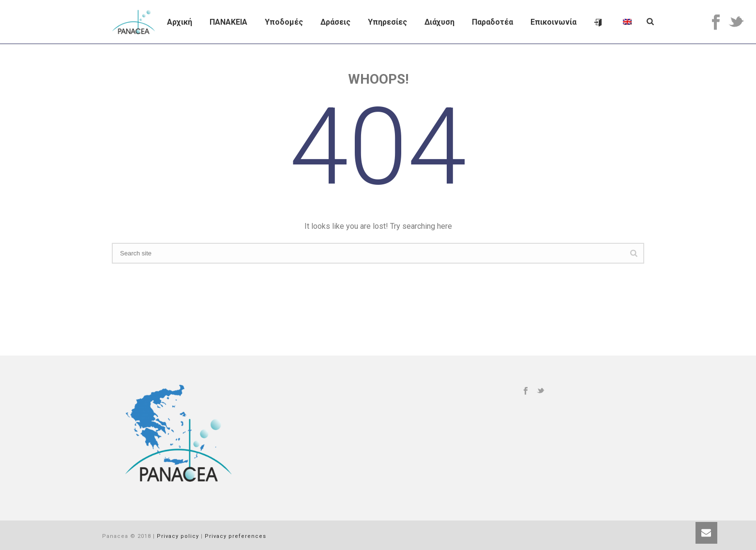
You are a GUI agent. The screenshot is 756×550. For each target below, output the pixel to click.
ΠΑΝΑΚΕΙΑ (228, 22)
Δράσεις (335, 22)
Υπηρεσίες (387, 22)
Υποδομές (284, 22)
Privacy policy (178, 536)
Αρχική (180, 22)
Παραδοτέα (492, 22)
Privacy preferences (235, 536)
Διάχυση (439, 22)
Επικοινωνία (553, 22)
